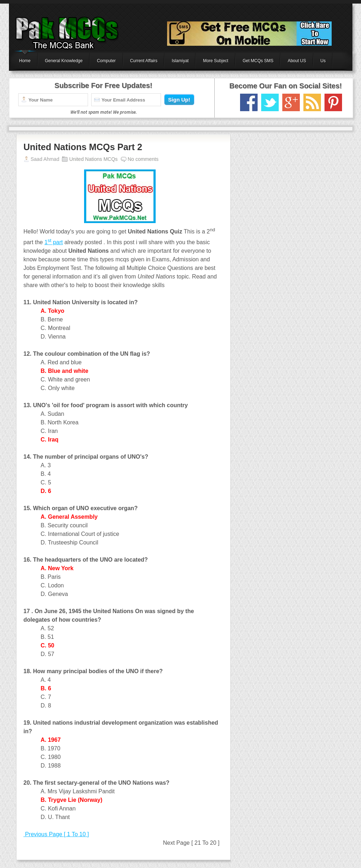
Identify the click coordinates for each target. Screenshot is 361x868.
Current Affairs (144, 61)
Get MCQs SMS (258, 61)
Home (25, 61)
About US (297, 61)
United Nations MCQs (93, 159)
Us (323, 61)
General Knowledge (64, 61)
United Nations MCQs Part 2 (83, 147)
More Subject (216, 61)
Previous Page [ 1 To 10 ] (56, 834)
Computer (106, 61)
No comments (143, 159)
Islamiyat (180, 61)
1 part (53, 242)
